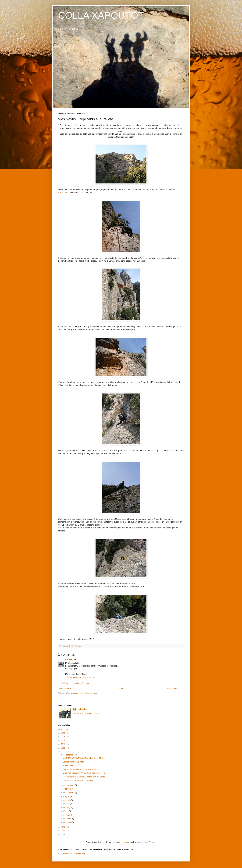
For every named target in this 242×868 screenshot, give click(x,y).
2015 (64, 737)
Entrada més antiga (175, 689)
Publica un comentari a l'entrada (76, 683)
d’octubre (68, 789)
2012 (64, 748)
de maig (67, 808)
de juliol (67, 800)
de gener (67, 822)
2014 (64, 741)
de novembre (69, 785)
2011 (64, 752)
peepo (127, 842)
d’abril (66, 811)
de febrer (67, 819)
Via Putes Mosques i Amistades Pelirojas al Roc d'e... (85, 773)
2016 (64, 733)
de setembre (69, 793)
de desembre (69, 755)
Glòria (68, 660)
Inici (121, 689)
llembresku (81, 709)
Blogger (152, 842)
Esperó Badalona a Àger (73, 762)
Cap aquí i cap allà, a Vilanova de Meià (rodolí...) (84, 769)
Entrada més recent (67, 689)
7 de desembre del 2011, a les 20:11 (81, 678)
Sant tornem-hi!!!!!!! (71, 766)
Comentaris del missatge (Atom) (85, 693)
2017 (64, 729)
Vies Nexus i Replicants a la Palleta (78, 780)
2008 (64, 835)
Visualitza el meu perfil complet (86, 713)
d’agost (67, 796)
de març (67, 815)
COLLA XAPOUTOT (101, 15)
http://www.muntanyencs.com (73, 854)
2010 (64, 827)
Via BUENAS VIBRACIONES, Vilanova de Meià (83, 758)
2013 (64, 744)
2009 (64, 831)
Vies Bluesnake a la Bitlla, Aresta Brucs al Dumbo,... (85, 777)
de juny (67, 804)
